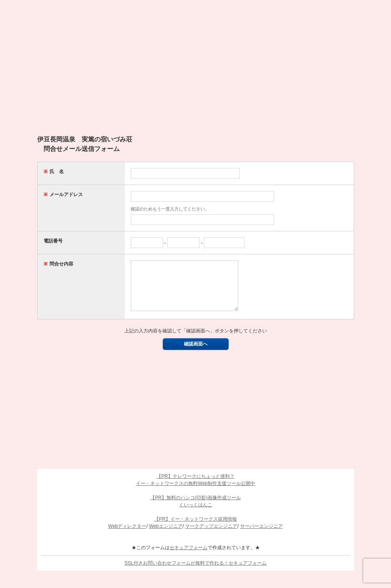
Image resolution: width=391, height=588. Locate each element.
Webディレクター (127, 536)
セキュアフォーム (189, 557)
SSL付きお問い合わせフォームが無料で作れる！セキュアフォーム (195, 573)
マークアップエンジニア (211, 536)
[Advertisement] (196, 71)
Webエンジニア (166, 536)
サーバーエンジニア (261, 536)
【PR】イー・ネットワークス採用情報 (195, 529)
